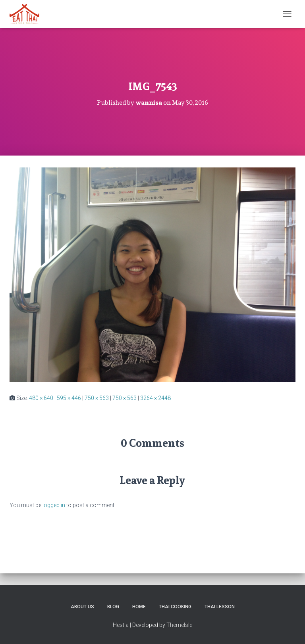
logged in (54, 505)
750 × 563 (97, 398)
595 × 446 (69, 398)
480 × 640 (41, 398)
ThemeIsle (179, 625)
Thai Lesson (220, 607)
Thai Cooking (175, 607)
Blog (113, 607)
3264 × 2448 (155, 398)
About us (82, 607)
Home (139, 607)
